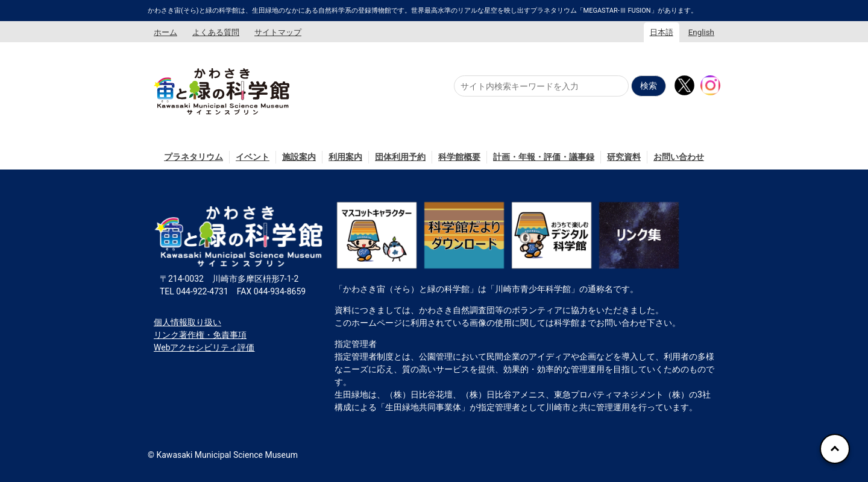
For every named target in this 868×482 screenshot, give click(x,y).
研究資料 (624, 157)
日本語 (662, 32)
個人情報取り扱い (187, 322)
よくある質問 (216, 32)
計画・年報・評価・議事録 (544, 157)
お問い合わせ (679, 157)
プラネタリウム (193, 157)
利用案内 (345, 157)
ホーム (165, 32)
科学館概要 (459, 157)
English (701, 32)
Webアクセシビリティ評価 (204, 347)
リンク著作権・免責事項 (200, 335)
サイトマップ (278, 32)
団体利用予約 (400, 157)
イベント (253, 157)
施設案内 (299, 157)
